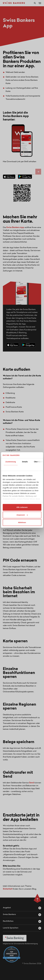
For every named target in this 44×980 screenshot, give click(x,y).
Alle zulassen (22, 507)
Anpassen (22, 515)
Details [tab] (25, 462)
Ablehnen (22, 523)
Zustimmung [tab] (11, 462)
